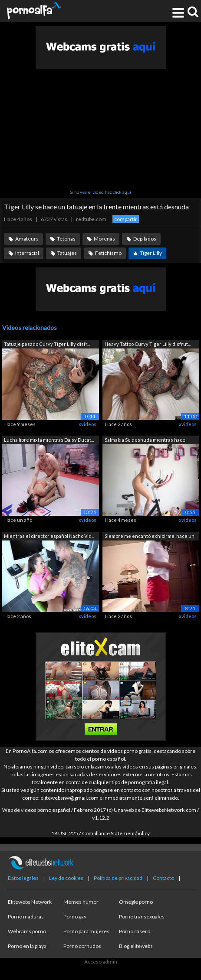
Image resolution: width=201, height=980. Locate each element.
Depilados (145, 239)
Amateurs (27, 239)
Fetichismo (108, 253)
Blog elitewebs (136, 946)
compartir (126, 219)
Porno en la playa (27, 946)
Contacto (163, 878)
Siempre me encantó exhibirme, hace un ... (150, 537)
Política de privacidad (118, 878)
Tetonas (66, 239)
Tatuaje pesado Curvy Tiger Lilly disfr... (47, 344)
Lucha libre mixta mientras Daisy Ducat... (49, 440)
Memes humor (81, 902)
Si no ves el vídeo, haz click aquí (100, 192)
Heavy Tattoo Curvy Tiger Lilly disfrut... (148, 344)
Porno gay (75, 917)
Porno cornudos (82, 946)
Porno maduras (26, 917)
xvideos (87, 424)
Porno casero (135, 931)
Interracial (27, 253)
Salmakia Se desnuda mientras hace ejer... (145, 441)
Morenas (104, 239)
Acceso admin (101, 962)
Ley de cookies (66, 878)
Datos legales (23, 878)
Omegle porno (136, 902)
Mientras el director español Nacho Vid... (49, 536)
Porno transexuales (142, 917)
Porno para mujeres (86, 931)
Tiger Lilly (151, 253)
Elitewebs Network (30, 902)
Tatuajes (67, 253)
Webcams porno (27, 931)
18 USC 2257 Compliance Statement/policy (100, 833)
